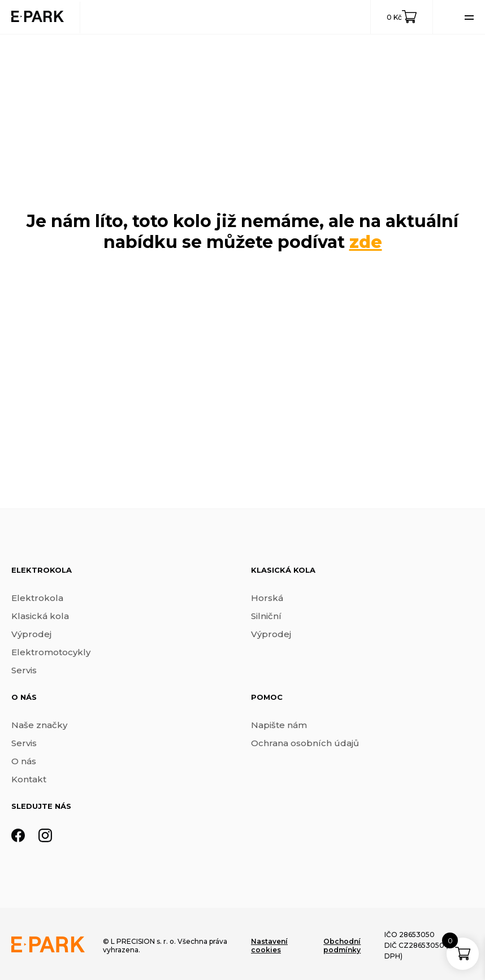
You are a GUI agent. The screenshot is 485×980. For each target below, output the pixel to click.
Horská (267, 598)
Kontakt (29, 779)
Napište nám (279, 725)
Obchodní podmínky (342, 946)
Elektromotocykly (51, 652)
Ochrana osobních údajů (305, 743)
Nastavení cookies (269, 946)
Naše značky (39, 725)
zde (366, 242)
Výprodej (31, 634)
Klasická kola (40, 616)
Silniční (266, 616)
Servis (24, 670)
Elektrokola (37, 598)
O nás (24, 761)
